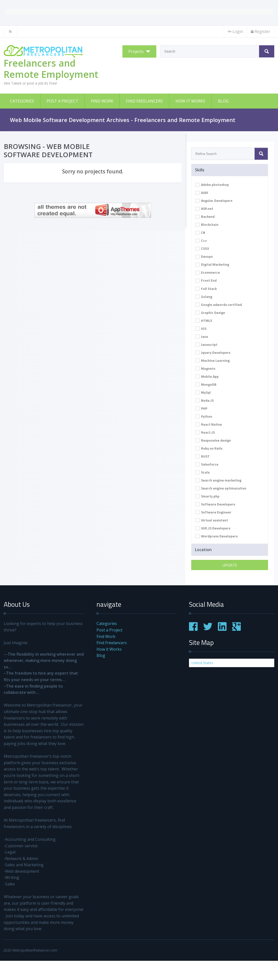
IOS (201, 328)
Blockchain (207, 224)
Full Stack (206, 289)
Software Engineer (213, 512)
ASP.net (204, 208)
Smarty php (207, 496)
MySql (203, 392)
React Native (209, 424)
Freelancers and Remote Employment (51, 69)
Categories (22, 101)
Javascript (206, 344)
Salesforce (207, 464)
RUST (203, 456)
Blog (223, 101)
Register (261, 31)
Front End (206, 280)
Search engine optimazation (221, 488)
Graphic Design (210, 312)
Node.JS (205, 400)
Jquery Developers (213, 352)
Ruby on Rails (209, 448)
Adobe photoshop (212, 184)
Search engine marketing (218, 480)
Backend (205, 216)
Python (204, 416)
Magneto (205, 368)
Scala (203, 472)
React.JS (205, 432)
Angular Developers (214, 200)
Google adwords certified (219, 305)
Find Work (102, 101)
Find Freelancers (144, 101)
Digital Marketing (212, 264)
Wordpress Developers (217, 536)
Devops (204, 256)
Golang (204, 297)
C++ (201, 240)
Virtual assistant (212, 520)
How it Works (190, 101)
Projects (136, 51)
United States (202, 663)
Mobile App (207, 376)
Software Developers (215, 504)
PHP (201, 408)
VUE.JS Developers (213, 528)
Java (202, 336)
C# (200, 232)
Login (235, 31)
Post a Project (62, 101)
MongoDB (206, 384)
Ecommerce (208, 272)
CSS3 (202, 248)
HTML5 (204, 320)
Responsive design (213, 440)
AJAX (202, 192)
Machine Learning (213, 360)
